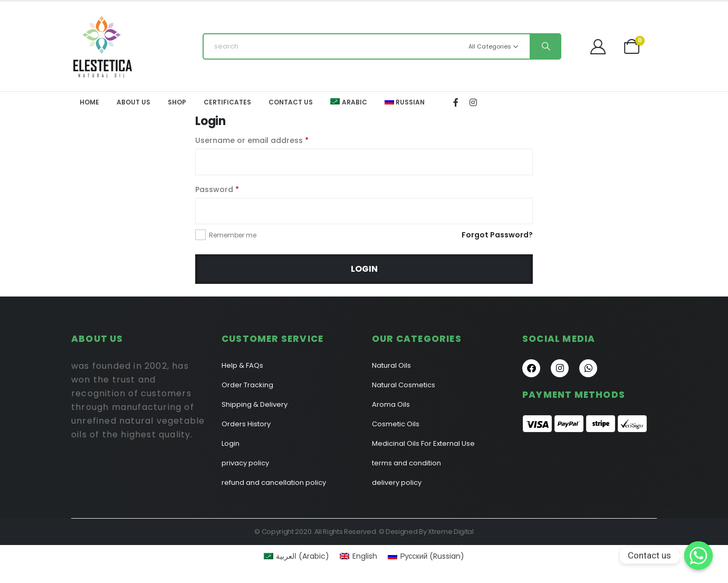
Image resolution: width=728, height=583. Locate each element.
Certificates (227, 102)
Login (364, 269)
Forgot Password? (497, 235)
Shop (177, 102)
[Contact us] (698, 556)
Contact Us (291, 102)
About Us (133, 102)
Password (217, 189)
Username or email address (252, 140)
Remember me (233, 235)
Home (89, 102)
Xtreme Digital (451, 532)
